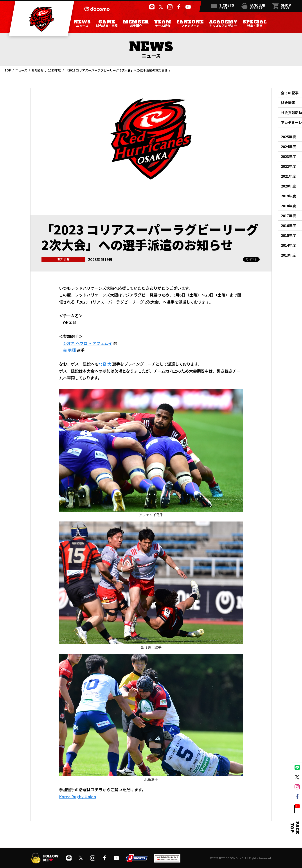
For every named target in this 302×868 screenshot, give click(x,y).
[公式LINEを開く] (152, 7)
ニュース (21, 70)
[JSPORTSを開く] (137, 860)
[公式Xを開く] (161, 7)
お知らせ (38, 70)
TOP (8, 70)
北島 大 (105, 364)
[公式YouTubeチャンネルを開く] (188, 7)
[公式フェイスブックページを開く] (179, 7)
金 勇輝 (69, 350)
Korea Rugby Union (78, 797)
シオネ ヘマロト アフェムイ (88, 343)
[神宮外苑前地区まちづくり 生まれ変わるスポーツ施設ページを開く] (167, 861)
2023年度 (54, 70)
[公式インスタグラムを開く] (170, 7)
